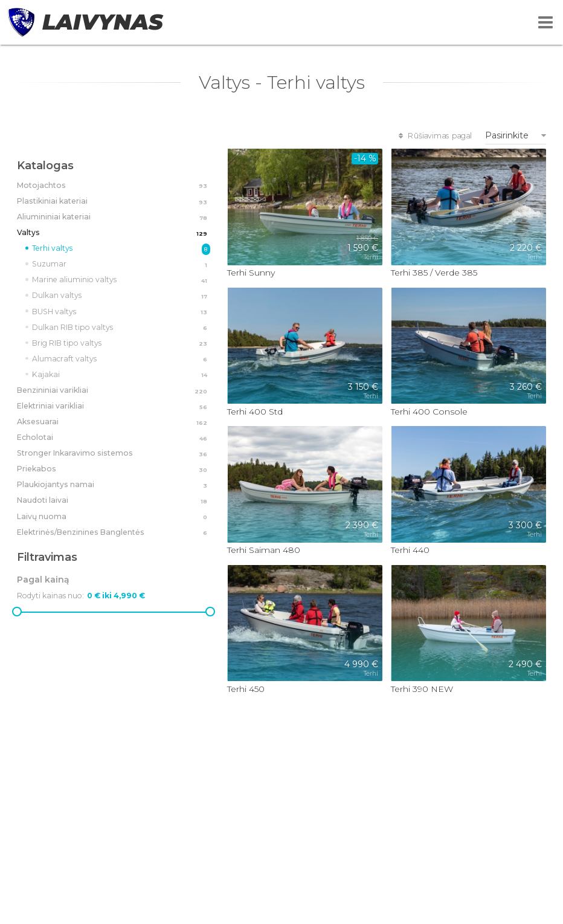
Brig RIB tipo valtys (121, 344)
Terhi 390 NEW (422, 689)
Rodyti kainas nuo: (50, 596)
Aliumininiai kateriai (114, 218)
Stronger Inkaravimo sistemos (114, 454)
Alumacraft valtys (121, 360)
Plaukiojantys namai (114, 485)
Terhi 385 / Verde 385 (434, 273)
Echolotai (114, 438)
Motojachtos (114, 186)
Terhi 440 (410, 550)
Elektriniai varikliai (114, 407)
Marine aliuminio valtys (121, 280)
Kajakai (121, 375)
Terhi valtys (121, 249)
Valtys (114, 233)
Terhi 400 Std (255, 412)
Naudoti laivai (114, 501)
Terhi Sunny (251, 273)
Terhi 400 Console (429, 412)
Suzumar (121, 265)
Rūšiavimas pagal (434, 135)
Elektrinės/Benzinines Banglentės (114, 533)
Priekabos (114, 470)
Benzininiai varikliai (114, 391)
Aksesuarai (114, 422)
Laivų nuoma (114, 517)
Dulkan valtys (121, 296)
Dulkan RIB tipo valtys (121, 328)
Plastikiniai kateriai (114, 202)
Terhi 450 (246, 689)
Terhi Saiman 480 (264, 550)
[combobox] (516, 135)
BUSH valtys (121, 312)
